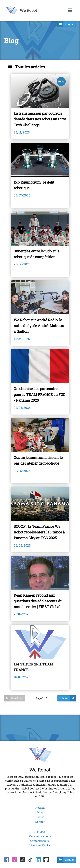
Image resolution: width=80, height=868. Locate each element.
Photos (40, 817)
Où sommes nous (40, 836)
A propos (40, 832)
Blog (40, 812)
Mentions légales (40, 845)
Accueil (40, 808)
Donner (40, 822)
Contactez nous (40, 841)
